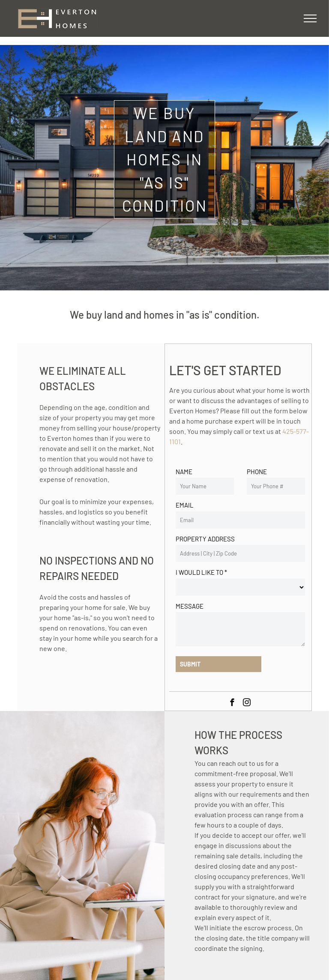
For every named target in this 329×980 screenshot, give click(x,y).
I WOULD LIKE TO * (201, 572)
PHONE (257, 472)
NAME (184, 472)
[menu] (310, 18)
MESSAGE (190, 606)
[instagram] (247, 704)
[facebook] (232, 704)
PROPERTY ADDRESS (205, 539)
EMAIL (185, 505)
